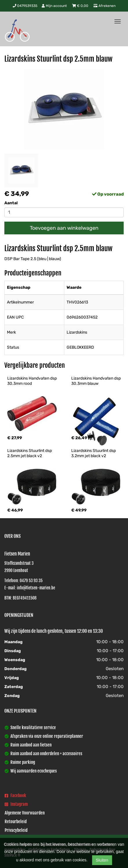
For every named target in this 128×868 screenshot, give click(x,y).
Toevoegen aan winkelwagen (64, 228)
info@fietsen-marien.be (36, 588)
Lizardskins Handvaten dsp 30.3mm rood (32, 381)
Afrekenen (105, 6)
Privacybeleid (16, 830)
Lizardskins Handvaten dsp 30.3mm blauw (96, 381)
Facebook (15, 796)
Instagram (16, 804)
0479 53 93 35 (31, 581)
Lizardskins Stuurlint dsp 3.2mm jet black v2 (94, 453)
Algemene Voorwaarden (25, 813)
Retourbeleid (16, 822)
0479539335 (25, 6)
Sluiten (102, 860)
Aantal (11, 203)
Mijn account (55, 6)
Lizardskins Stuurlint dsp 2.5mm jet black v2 (30, 453)
